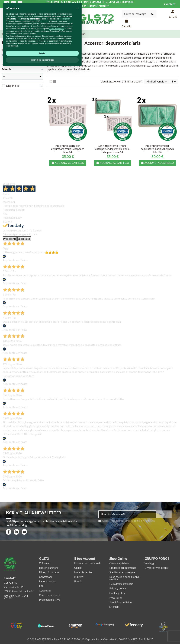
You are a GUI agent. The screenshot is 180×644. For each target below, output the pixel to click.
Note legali (116, 597)
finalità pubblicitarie (57, 604)
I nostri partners (49, 568)
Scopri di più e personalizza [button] (42, 635)
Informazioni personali (87, 563)
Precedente (10, 239)
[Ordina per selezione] (157, 82)
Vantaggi (150, 563)
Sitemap (114, 607)
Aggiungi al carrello (68, 163)
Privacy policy (118, 588)
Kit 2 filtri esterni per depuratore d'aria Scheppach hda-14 (68, 149)
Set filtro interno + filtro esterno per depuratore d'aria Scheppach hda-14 (112, 149)
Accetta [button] (42, 628)
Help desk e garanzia (121, 584)
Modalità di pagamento (123, 568)
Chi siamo (45, 563)
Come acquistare (119, 563)
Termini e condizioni (121, 602)
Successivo (24, 239)
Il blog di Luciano (49, 572)
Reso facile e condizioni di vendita (124, 578)
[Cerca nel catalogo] (152, 14)
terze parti (44, 596)
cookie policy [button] (65, 594)
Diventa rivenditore (156, 568)
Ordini (78, 568)
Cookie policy (117, 593)
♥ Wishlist (170, 4)
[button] (77, 583)
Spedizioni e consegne (122, 572)
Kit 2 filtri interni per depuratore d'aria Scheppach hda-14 (157, 149)
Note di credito (83, 572)
